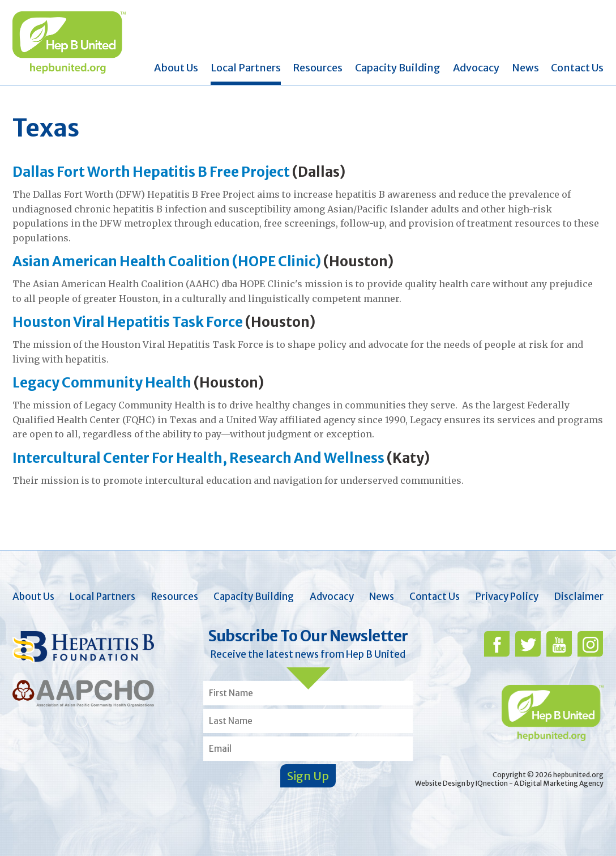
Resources (318, 68)
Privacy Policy (507, 597)
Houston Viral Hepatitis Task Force (128, 322)
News (525, 68)
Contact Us (577, 68)
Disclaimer (579, 597)
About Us (176, 68)
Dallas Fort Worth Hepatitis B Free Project (151, 172)
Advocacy (476, 68)
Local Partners (246, 68)
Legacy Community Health (103, 383)
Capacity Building (398, 68)
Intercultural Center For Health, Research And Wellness (198, 458)
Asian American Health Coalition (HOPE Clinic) (167, 261)
